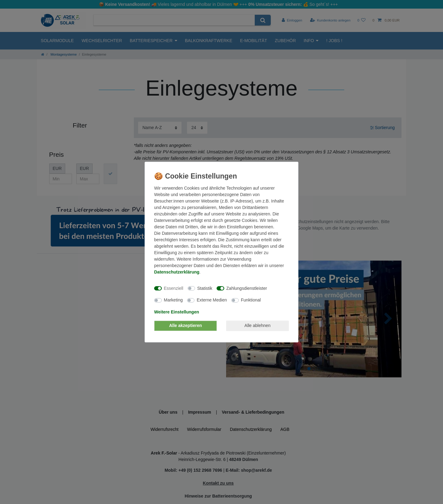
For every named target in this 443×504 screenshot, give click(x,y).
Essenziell (174, 288)
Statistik (205, 288)
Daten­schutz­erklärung (177, 272)
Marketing (173, 300)
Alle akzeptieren (186, 325)
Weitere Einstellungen (177, 312)
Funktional (251, 300)
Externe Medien (212, 300)
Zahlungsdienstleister (247, 288)
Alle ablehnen (258, 325)
